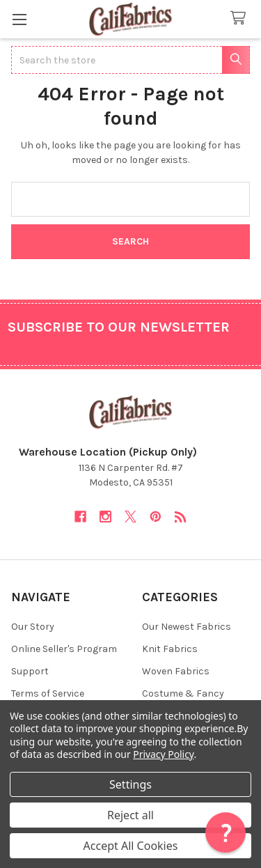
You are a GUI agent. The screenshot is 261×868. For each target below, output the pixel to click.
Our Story (33, 627)
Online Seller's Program (64, 649)
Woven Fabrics (176, 671)
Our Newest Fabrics (187, 627)
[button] (226, 832)
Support (30, 671)
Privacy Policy (163, 754)
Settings (130, 784)
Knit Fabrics (170, 649)
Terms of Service (48, 693)
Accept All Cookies (131, 846)
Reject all (130, 815)
